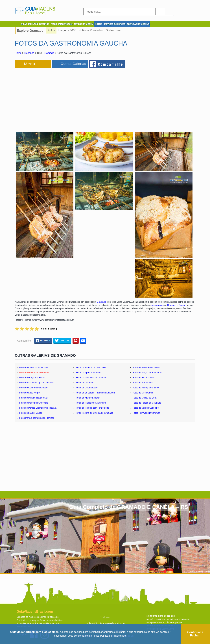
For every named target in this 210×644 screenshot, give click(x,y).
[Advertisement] (54, 98)
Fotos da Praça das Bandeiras (147, 373)
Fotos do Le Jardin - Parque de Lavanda (95, 393)
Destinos (29, 53)
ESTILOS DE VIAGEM (84, 24)
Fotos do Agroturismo (143, 383)
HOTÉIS (99, 24)
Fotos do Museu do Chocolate (34, 403)
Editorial (105, 617)
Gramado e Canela (176, 305)
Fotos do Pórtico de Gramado (147, 403)
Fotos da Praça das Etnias (32, 378)
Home (18, 53)
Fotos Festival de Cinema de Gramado (95, 413)
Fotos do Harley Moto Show (146, 388)
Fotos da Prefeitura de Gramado (91, 378)
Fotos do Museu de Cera (145, 398)
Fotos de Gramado (85, 383)
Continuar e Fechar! (195, 634)
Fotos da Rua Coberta (143, 378)
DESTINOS (44, 24)
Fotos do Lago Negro (29, 393)
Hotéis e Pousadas (91, 30)
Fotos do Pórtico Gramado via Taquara (38, 408)
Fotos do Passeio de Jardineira (91, 403)
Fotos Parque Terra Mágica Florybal (37, 418)
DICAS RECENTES (29, 24)
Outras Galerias (73, 64)
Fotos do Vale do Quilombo (146, 408)
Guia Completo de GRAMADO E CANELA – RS (129, 507)
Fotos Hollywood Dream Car (146, 413)
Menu (30, 64)
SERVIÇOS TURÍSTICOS (114, 24)
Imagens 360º (67, 30)
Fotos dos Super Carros (31, 413)
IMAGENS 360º (65, 24)
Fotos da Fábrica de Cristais (146, 368)
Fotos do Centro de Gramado (33, 388)
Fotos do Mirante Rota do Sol (33, 398)
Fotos (51, 30)
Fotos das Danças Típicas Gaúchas (36, 383)
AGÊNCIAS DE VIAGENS (138, 24)
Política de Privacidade (113, 636)
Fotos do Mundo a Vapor (88, 398)
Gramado (49, 53)
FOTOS (54, 24)
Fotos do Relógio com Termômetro (93, 408)
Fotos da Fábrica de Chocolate (91, 368)
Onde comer (113, 30)
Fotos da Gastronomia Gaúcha (34, 373)
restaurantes (158, 305)
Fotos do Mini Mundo (143, 393)
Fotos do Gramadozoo (87, 388)
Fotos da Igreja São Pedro (89, 373)
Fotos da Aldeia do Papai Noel (34, 368)
